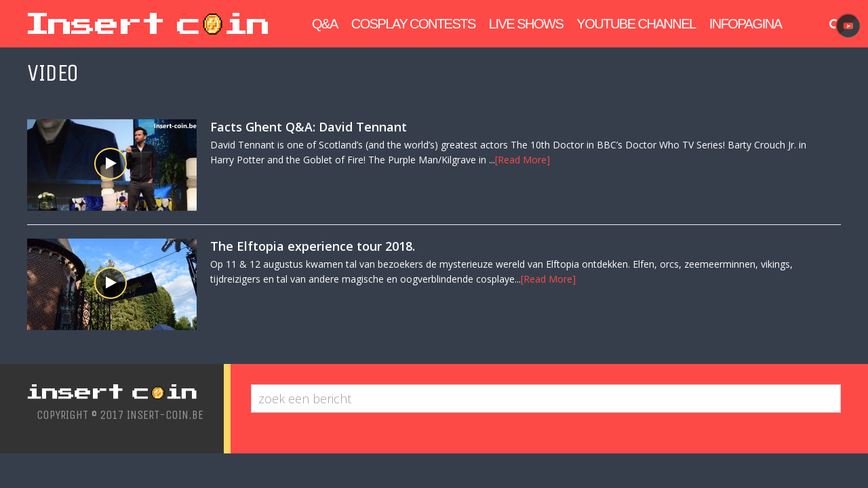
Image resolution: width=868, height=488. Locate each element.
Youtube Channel (636, 24)
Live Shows (526, 24)
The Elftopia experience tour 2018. (313, 246)
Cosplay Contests (413, 24)
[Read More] (522, 160)
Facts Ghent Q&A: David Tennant (309, 127)
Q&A (325, 24)
